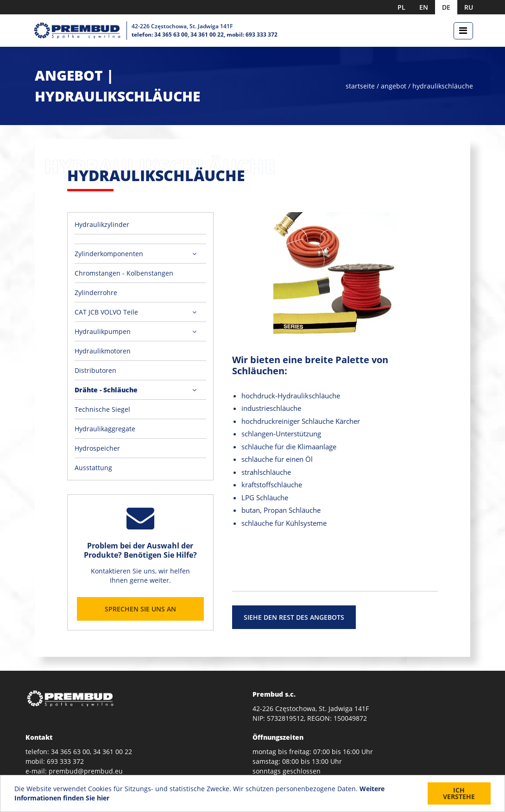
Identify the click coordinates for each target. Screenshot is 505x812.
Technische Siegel (102, 409)
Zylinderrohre (96, 293)
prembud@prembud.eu (86, 771)
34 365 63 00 (171, 35)
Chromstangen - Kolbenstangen (124, 273)
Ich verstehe (459, 794)
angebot (394, 86)
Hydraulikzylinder (102, 224)
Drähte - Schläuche (106, 390)
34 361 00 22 (207, 35)
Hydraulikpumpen (103, 331)
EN (424, 7)
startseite (361, 86)
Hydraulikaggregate (105, 429)
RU (469, 7)
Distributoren (95, 370)
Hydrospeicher (97, 448)
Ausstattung (93, 468)
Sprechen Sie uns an (140, 609)
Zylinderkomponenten (109, 254)
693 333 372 (262, 35)
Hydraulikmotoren (103, 351)
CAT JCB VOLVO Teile (106, 312)
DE (446, 7)
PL (401, 7)
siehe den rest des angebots (294, 617)
